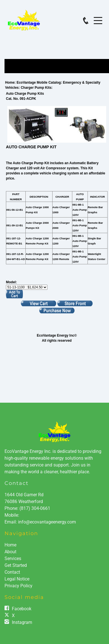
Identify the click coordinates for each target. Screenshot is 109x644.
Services (13, 559)
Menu (98, 17)
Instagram (22, 622)
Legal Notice (17, 579)
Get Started (16, 565)
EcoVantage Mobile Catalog (39, 83)
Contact (17, 483)
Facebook (22, 609)
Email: (11, 522)
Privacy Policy (18, 586)
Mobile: (12, 515)
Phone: (27, 508)
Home (10, 83)
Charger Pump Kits (36, 88)
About (10, 552)
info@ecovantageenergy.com (47, 522)
